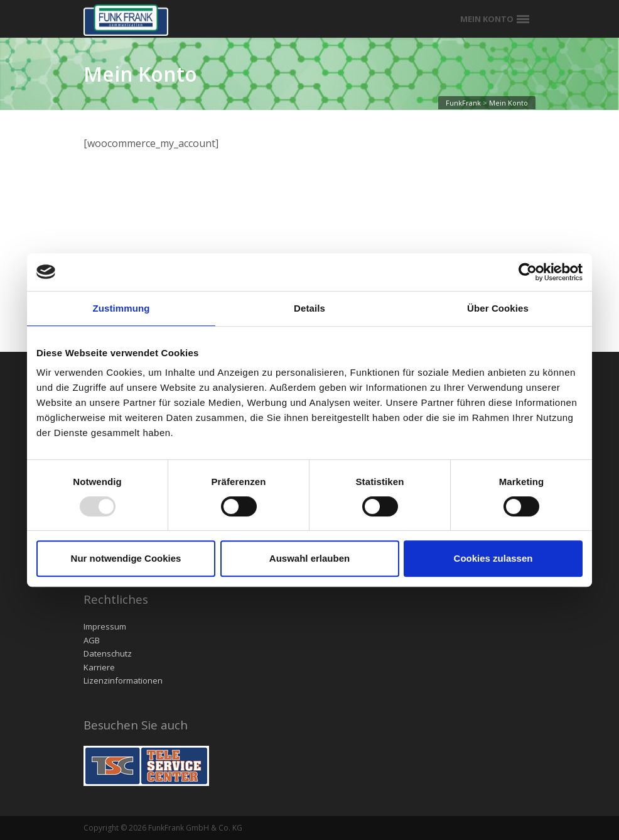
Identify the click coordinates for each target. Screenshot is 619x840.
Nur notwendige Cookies (126, 558)
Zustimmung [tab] (121, 308)
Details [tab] (309, 308)
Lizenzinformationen (123, 680)
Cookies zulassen (493, 558)
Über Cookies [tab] (498, 308)
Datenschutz (108, 653)
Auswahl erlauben (309, 558)
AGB (92, 640)
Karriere (99, 667)
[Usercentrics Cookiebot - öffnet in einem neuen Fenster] (528, 272)
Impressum (105, 626)
